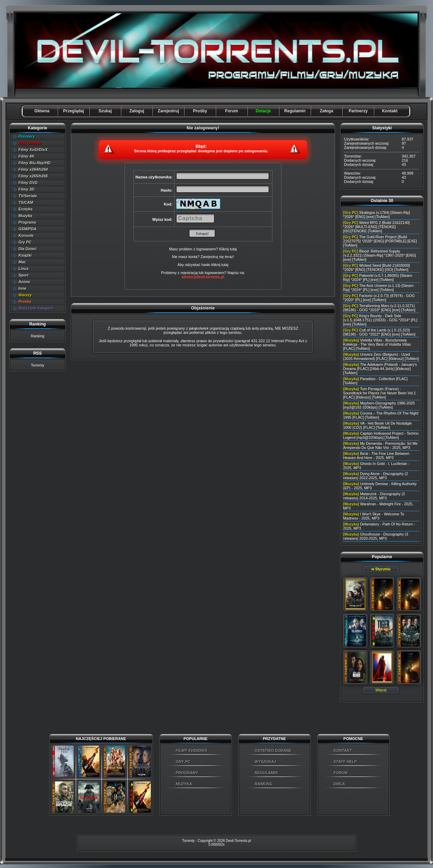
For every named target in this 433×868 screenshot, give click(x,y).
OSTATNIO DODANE (273, 750)
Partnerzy (358, 111)
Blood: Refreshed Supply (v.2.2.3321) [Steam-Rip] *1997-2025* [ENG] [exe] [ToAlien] (379, 255)
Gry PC (25, 242)
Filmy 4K (26, 156)
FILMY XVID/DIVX (191, 750)
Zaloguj (137, 111)
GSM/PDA (27, 229)
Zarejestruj (168, 111)
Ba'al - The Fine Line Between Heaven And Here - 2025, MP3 (376, 456)
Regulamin (295, 111)
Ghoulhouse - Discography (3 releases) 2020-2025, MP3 (375, 536)
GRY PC (183, 762)
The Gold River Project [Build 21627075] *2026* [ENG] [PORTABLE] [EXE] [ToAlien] (380, 241)
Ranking (37, 336)
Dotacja (263, 111)
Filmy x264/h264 (33, 169)
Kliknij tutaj (228, 249)
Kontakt (390, 111)
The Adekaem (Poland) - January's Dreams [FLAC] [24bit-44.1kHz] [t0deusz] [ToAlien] (380, 369)
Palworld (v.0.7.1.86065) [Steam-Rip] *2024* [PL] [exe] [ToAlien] (378, 278)
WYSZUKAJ (265, 762)
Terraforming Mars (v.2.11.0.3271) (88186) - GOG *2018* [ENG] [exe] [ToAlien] (379, 308)
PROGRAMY (187, 773)
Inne (22, 288)
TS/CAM (26, 202)
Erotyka (25, 209)
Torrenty (38, 365)
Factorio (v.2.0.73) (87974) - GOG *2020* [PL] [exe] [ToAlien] (379, 298)
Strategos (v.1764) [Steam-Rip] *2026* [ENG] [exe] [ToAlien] (376, 215)
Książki (25, 255)
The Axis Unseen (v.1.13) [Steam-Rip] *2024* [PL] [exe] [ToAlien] (379, 288)
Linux (23, 268)
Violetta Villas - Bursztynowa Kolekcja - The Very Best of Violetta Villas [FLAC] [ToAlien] (377, 344)
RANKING (264, 784)
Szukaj (105, 111)
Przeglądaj (73, 111)
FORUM (341, 773)
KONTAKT (343, 750)
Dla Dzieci (27, 249)
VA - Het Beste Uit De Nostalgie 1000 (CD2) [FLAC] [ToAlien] (377, 425)
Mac (22, 262)
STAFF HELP (345, 762)
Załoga (326, 111)
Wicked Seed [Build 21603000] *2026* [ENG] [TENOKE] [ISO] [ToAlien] (376, 267)
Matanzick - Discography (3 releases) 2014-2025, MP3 (374, 496)
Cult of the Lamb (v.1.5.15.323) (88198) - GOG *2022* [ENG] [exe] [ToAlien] (379, 332)
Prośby (200, 111)
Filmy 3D (26, 189)
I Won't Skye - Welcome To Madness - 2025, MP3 (374, 516)
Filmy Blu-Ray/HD (34, 163)
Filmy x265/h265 (33, 176)
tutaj (225, 265)
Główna (42, 111)
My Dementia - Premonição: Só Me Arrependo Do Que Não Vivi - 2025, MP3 (380, 445)
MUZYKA (184, 784)
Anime (24, 282)
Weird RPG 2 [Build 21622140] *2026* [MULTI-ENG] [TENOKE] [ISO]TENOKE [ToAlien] (376, 227)
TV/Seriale (28, 196)
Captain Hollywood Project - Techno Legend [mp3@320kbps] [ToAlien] (381, 435)
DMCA (339, 784)
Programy (27, 222)
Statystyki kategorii (36, 308)
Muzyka (25, 216)
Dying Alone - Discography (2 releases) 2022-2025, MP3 (375, 476)
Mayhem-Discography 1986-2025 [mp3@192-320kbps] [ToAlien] (379, 405)
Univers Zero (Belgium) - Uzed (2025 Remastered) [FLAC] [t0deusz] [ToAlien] (381, 356)
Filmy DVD (28, 183)
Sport (23, 275)
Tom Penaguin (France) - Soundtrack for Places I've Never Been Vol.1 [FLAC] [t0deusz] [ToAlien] (379, 393)
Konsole (26, 235)
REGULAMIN (266, 773)
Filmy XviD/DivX (33, 150)
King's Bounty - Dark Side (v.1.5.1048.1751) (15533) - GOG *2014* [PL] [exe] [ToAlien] (380, 320)
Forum (232, 111)
